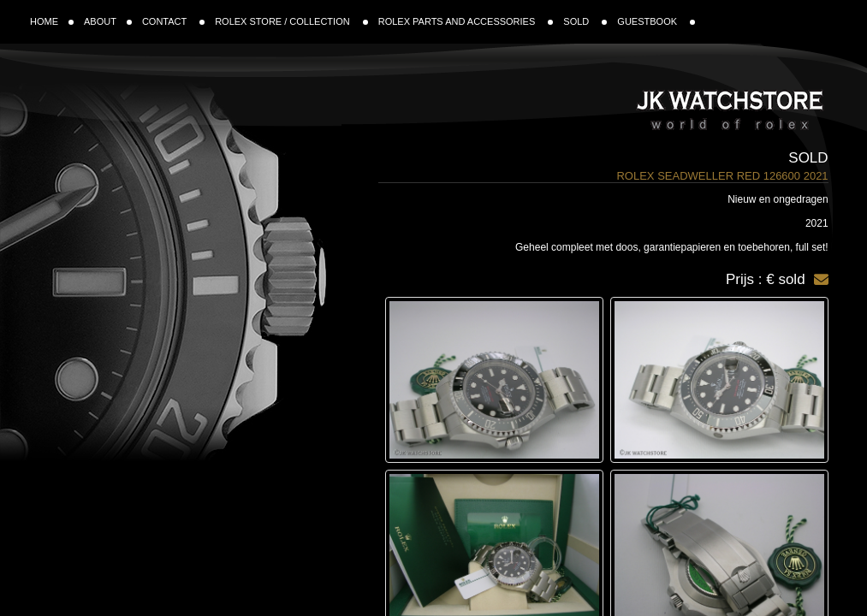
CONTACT (173, 21)
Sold (808, 158)
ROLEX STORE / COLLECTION (291, 21)
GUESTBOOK (656, 21)
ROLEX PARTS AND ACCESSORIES (466, 21)
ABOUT (108, 21)
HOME (52, 21)
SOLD (585, 21)
